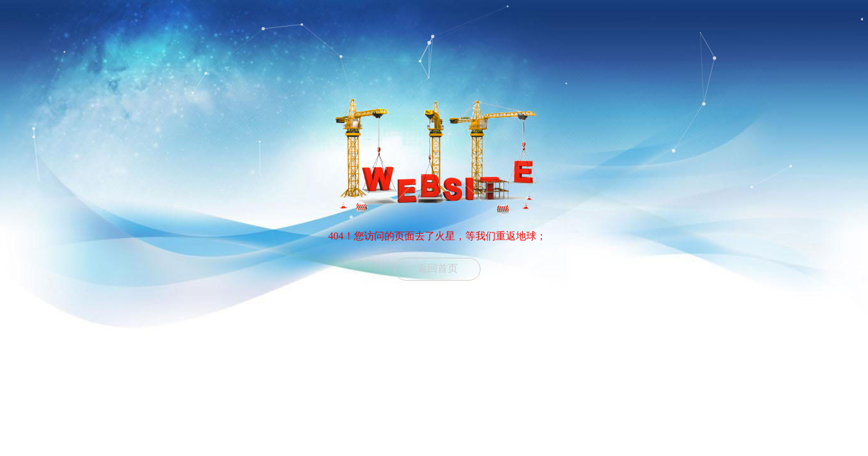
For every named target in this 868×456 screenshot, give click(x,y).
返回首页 (437, 268)
